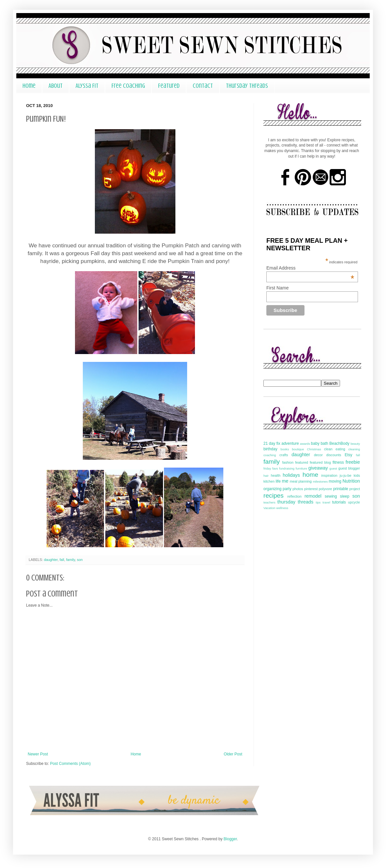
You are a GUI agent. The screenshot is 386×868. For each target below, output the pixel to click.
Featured (169, 86)
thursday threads (295, 502)
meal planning (301, 481)
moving (335, 481)
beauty (355, 444)
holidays (291, 475)
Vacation (269, 508)
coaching (270, 455)
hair (266, 476)
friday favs (271, 468)
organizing (272, 489)
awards (305, 444)
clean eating (335, 449)
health (276, 475)
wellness (282, 508)
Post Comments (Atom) (70, 764)
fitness (338, 462)
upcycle (354, 502)
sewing (331, 496)
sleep (345, 496)
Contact (203, 86)
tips (318, 502)
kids (357, 475)
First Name (277, 288)
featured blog (320, 462)
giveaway (318, 468)
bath (324, 443)
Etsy (348, 455)
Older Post (233, 754)
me (285, 481)
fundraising (287, 468)
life (278, 481)
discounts (334, 455)
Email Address (310, 268)
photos (298, 489)
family (71, 560)
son (80, 560)
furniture (301, 468)
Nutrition (351, 481)
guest (333, 468)
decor (318, 455)
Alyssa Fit (87, 86)
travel (326, 502)
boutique (298, 449)
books (285, 449)
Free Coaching (128, 86)
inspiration (329, 475)
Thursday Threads (247, 86)
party (287, 489)
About (56, 86)
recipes (274, 496)
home (310, 475)
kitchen (269, 481)
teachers (269, 502)
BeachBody (339, 443)
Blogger (230, 839)
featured (302, 462)
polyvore (326, 489)
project (355, 489)
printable (341, 489)
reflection (294, 496)
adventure (290, 443)
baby (315, 443)
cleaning (354, 449)
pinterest (311, 489)
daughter (51, 560)
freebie (353, 462)
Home (29, 86)
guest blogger (349, 468)
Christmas (314, 449)
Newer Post (38, 754)
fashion (288, 462)
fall (62, 560)
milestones (320, 481)
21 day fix (272, 443)
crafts (284, 455)
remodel (313, 496)
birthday (270, 449)
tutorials (339, 502)
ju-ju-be (346, 475)
